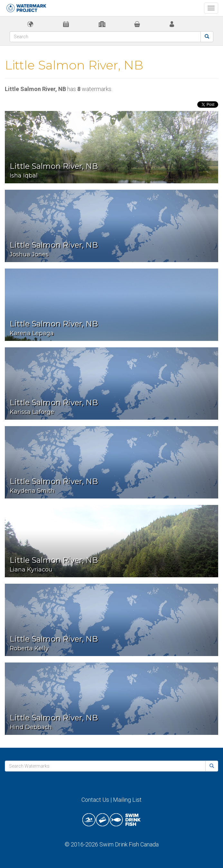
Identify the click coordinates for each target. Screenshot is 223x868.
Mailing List (127, 800)
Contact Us (95, 800)
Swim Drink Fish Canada (129, 844)
